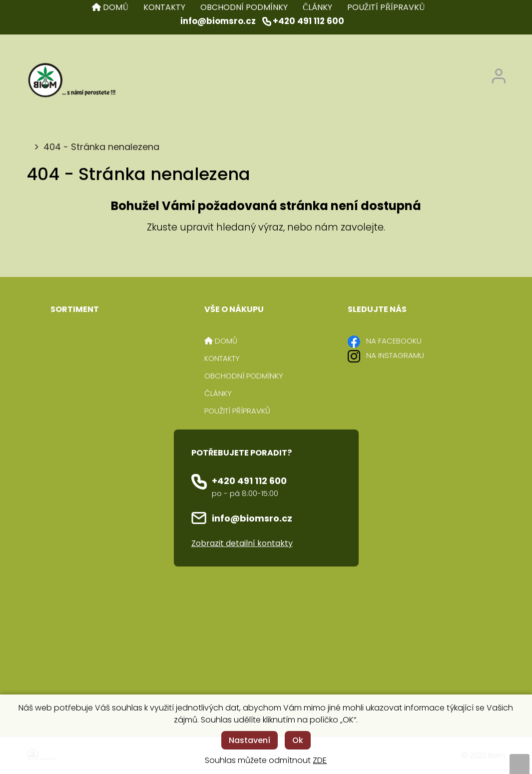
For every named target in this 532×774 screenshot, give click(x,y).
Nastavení (250, 740)
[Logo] (71, 81)
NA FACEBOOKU (394, 341)
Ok (298, 740)
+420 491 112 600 (249, 481)
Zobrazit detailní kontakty (242, 543)
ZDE (320, 760)
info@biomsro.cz (252, 518)
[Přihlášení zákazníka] (499, 73)
